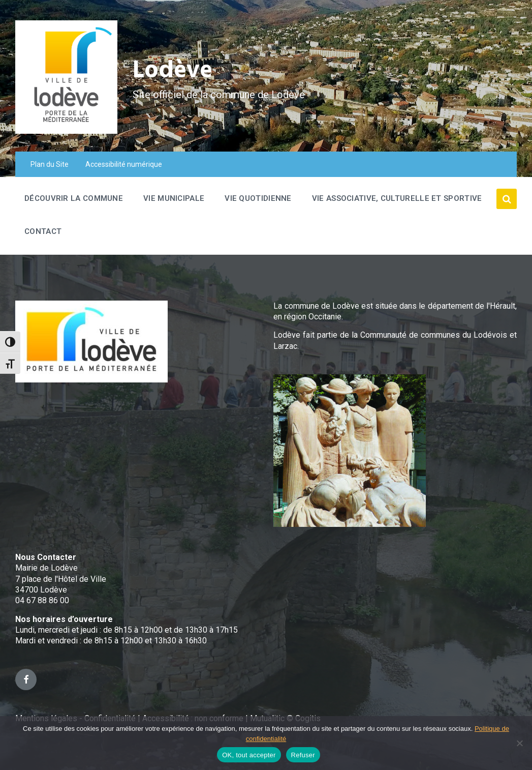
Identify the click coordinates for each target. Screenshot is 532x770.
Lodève (173, 71)
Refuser (303, 755)
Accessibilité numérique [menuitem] (124, 164)
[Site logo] (66, 131)
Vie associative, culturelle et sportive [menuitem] (397, 198)
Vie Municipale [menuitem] (174, 198)
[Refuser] (519, 743)
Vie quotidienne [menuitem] (258, 198)
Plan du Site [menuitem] (50, 164)
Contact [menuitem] (43, 231)
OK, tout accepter (249, 755)
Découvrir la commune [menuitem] (74, 198)
